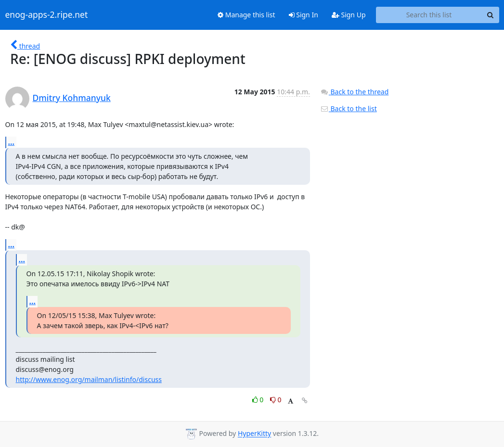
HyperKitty (254, 434)
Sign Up (349, 15)
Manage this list (246, 15)
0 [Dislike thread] (276, 400)
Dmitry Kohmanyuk (72, 98)
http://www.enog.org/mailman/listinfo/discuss (89, 379)
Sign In (304, 15)
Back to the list (349, 109)
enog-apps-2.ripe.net (47, 15)
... (12, 142)
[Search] (491, 15)
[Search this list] (429, 15)
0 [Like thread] (259, 400)
